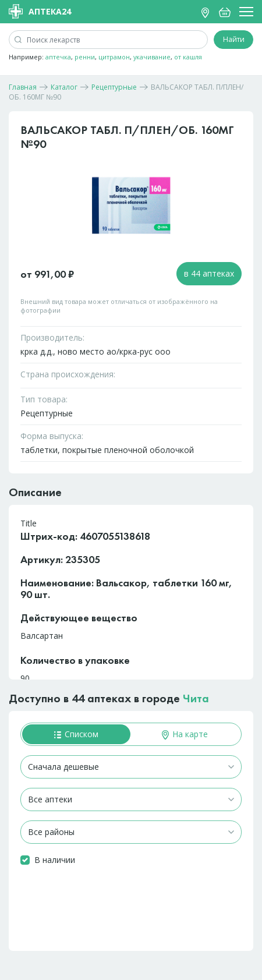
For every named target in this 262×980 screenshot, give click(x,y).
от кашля (188, 57)
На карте (185, 734)
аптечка (58, 57)
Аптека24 (40, 11)
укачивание (152, 57)
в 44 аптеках (209, 273)
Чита (196, 698)
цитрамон (114, 57)
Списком (76, 734)
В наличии (55, 860)
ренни (85, 57)
